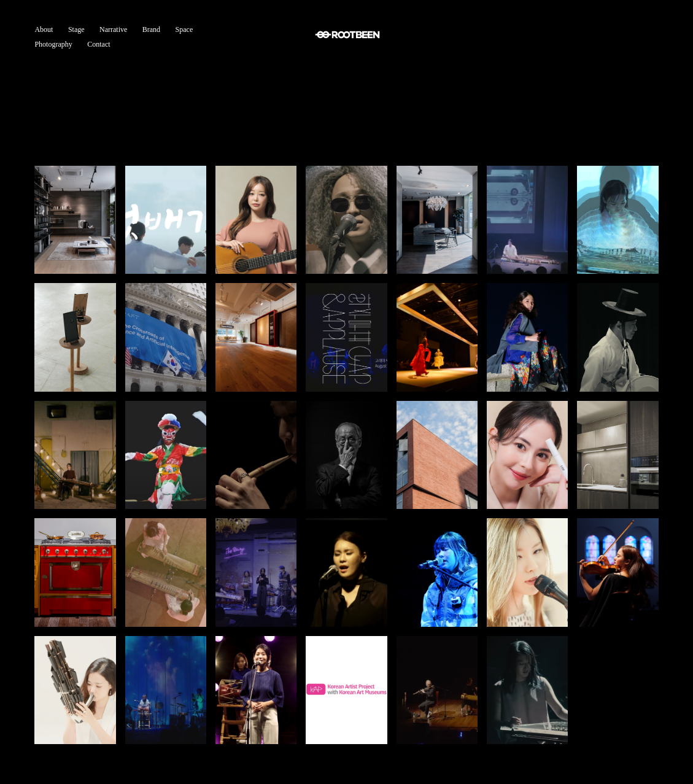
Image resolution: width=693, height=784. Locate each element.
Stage (76, 29)
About (44, 29)
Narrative (113, 29)
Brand (151, 29)
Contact (99, 44)
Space (184, 29)
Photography (53, 44)
